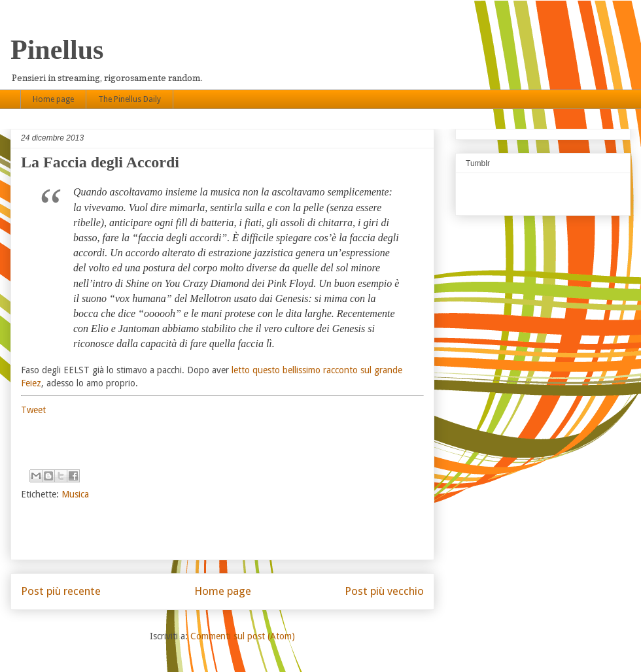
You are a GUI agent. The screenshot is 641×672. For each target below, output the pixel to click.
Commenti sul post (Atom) (243, 636)
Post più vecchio (384, 591)
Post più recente (61, 591)
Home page (53, 99)
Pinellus (57, 50)
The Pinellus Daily (130, 99)
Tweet (33, 410)
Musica (75, 494)
